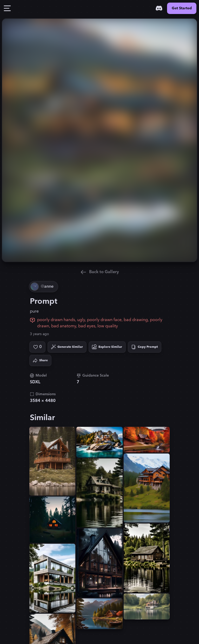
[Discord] (159, 8)
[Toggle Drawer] (7, 8)
